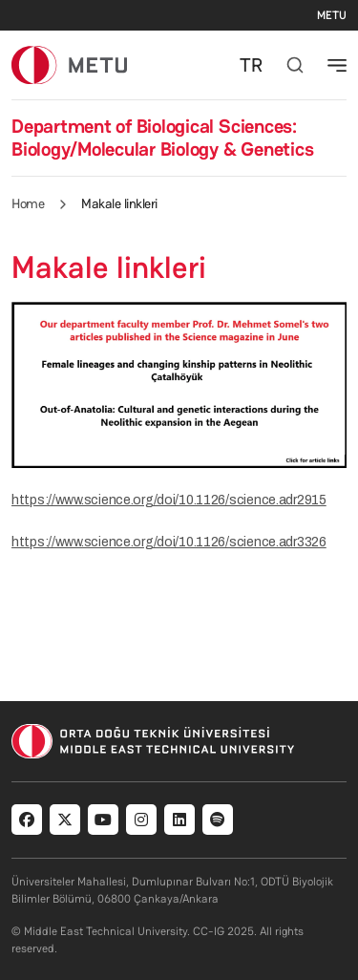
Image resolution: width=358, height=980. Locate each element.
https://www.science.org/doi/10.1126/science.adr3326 (169, 542)
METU (332, 15)
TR (251, 65)
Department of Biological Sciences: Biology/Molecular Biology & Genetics (162, 138)
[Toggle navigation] (337, 65)
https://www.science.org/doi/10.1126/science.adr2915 (169, 500)
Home (28, 203)
